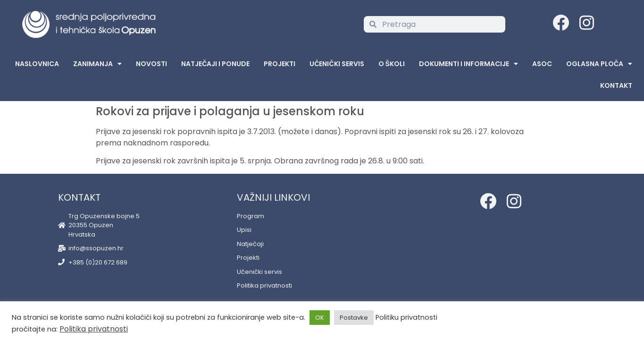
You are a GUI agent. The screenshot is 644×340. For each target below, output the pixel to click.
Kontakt (616, 85)
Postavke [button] (354, 318)
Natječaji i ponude (215, 64)
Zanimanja (97, 64)
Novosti (151, 64)
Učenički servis (337, 64)
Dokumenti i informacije (468, 64)
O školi (392, 64)
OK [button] (320, 318)
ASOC (542, 64)
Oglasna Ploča (599, 64)
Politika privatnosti (94, 329)
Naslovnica (37, 64)
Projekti (280, 64)
